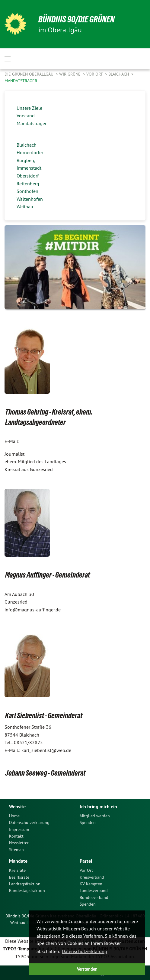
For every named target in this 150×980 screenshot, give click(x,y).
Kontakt (16, 836)
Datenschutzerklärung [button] (85, 951)
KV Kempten (91, 884)
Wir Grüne (70, 74)
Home (14, 816)
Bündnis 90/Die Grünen (77, 19)
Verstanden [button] (87, 969)
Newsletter (19, 843)
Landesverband (94, 890)
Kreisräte (17, 870)
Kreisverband (92, 877)
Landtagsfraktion (25, 884)
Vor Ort (95, 74)
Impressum (19, 829)
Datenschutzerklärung (29, 822)
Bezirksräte (19, 877)
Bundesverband (94, 897)
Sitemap (16, 850)
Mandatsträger (21, 81)
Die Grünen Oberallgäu (30, 74)
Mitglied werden (95, 816)
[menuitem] (40, 816)
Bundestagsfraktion (27, 890)
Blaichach (119, 74)
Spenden (88, 822)
